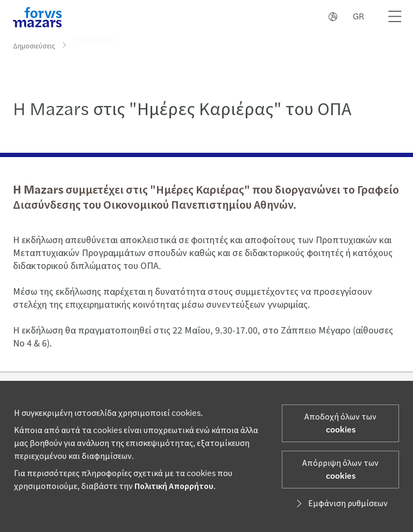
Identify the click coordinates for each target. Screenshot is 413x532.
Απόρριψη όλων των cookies (340, 470)
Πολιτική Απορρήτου (174, 486)
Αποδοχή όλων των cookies (340, 423)
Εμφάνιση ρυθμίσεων (340, 503)
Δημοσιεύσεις (34, 46)
